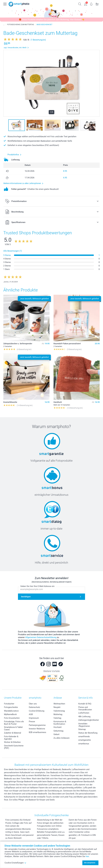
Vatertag (57, 718)
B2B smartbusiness (37, 732)
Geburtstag (58, 731)
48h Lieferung (84, 717)
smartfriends (84, 736)
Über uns (33, 704)
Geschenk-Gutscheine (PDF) (14, 747)
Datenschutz (34, 707)
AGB (31, 714)
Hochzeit (58, 727)
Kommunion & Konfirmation (60, 723)
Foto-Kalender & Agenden (11, 738)
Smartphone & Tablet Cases (13, 728)
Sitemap (82, 729)
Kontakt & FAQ (85, 704)
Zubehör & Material (13, 733)
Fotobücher (9, 704)
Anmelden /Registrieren (84, 725)
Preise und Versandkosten (85, 708)
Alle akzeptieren (90, 863)
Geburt (56, 734)
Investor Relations (37, 729)
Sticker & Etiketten (12, 742)
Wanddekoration (11, 711)
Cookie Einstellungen (15, 863)
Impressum (34, 718)
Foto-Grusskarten (12, 718)
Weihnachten (59, 704)
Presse (32, 722)
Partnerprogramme (37, 725)
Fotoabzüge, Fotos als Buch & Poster (14, 723)
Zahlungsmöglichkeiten (89, 720)
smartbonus (84, 744)
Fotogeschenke (11, 707)
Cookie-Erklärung (37, 711)
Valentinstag (59, 711)
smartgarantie (85, 740)
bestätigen (26, 597)
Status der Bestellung (88, 733)
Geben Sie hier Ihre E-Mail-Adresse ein (37, 586)
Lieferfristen (84, 713)
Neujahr (57, 707)
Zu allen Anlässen (61, 738)
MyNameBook (10, 714)
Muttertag (58, 714)
